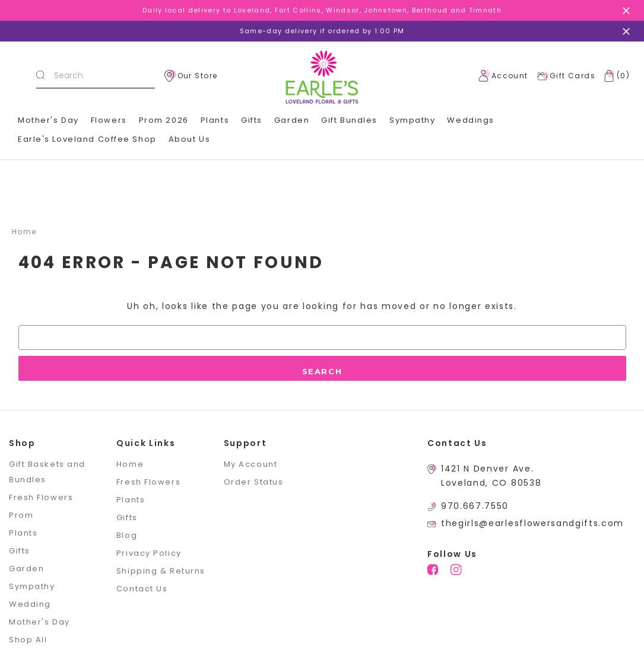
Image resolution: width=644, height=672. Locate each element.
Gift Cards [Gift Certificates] (566, 76)
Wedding (30, 604)
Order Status (254, 482)
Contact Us (142, 589)
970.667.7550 (475, 506)
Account (503, 76)
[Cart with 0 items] (614, 76)
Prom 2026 (164, 120)
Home (130, 464)
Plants (215, 120)
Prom (21, 515)
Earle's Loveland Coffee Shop (87, 139)
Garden (292, 120)
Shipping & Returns (161, 571)
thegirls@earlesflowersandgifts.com (532, 523)
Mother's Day (48, 120)
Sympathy (412, 120)
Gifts (252, 120)
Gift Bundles (349, 120)
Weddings (470, 120)
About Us (189, 139)
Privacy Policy (149, 553)
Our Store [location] (191, 76)
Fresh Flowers (41, 497)
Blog (127, 535)
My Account (251, 464)
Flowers (109, 120)
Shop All (28, 640)
